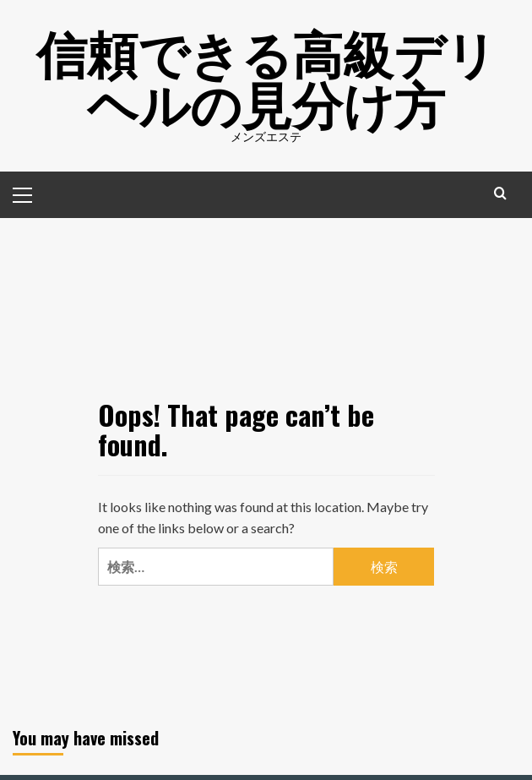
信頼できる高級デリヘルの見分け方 (266, 76)
